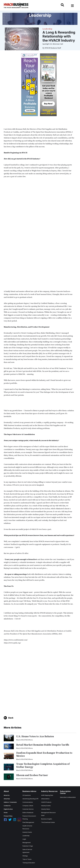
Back (11, 718)
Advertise (7, 799)
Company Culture (28, 806)
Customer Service (28, 809)
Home (6, 813)
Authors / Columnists (10, 802)
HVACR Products (46, 802)
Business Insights (47, 819)
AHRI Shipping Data (47, 795)
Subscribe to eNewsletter (68, 797)
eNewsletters (45, 799)
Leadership (26, 836)
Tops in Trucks (27, 859)
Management (27, 843)
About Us (7, 795)
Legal (24, 839)
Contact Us (7, 806)
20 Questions (27, 795)
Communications (28, 802)
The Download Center (48, 822)
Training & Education (29, 863)
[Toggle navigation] (72, 6)
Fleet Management (28, 822)
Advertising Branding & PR (30, 799)
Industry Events (27, 832)
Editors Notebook (28, 813)
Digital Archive (8, 809)
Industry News (46, 809)
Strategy (25, 856)
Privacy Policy (8, 816)
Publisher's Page (28, 846)
